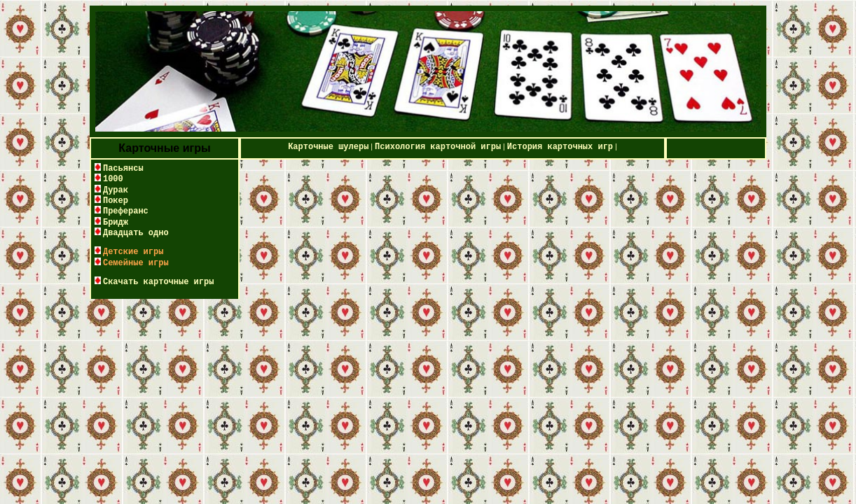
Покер (116, 201)
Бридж (116, 223)
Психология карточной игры (438, 147)
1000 (113, 179)
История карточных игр (560, 147)
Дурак (116, 190)
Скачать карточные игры (158, 282)
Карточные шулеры (328, 147)
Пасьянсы (123, 169)
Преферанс (126, 211)
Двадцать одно (136, 233)
